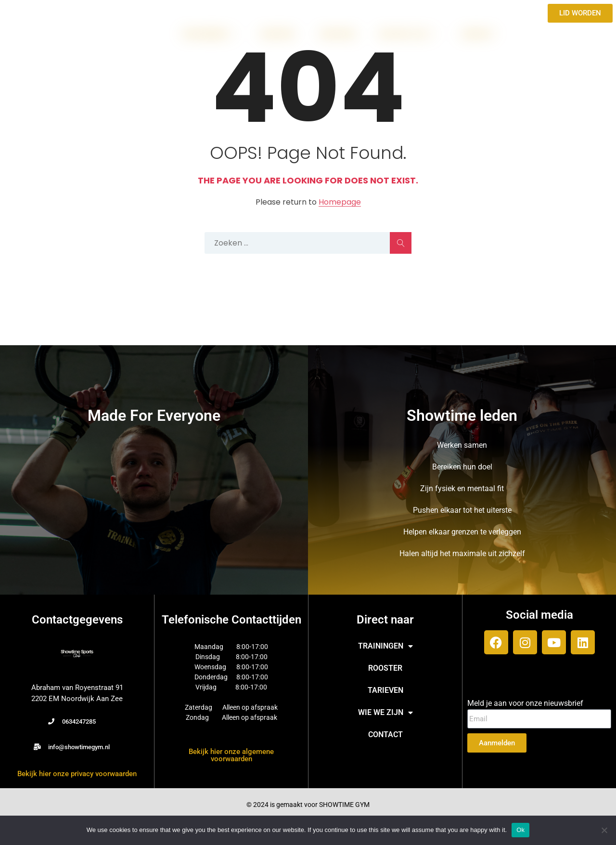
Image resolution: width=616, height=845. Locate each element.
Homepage (340, 202)
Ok (520, 830)
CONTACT (478, 34)
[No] (604, 830)
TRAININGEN (210, 34)
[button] (72, 721)
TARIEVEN (337, 34)
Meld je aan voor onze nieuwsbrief (525, 703)
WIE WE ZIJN (408, 34)
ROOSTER (278, 34)
